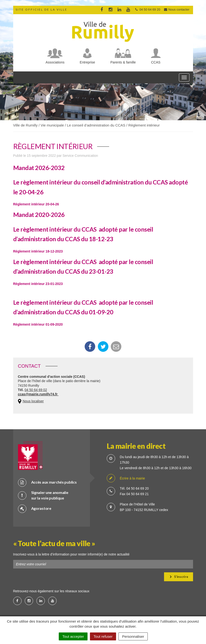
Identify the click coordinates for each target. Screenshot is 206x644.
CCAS (156, 62)
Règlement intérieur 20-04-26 (36, 204)
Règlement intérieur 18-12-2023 (38, 251)
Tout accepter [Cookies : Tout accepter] (73, 636)
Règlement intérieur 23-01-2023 (38, 284)
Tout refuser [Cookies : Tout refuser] (103, 636)
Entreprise (88, 62)
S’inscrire (179, 577)
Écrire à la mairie (126, 478)
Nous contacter (177, 9)
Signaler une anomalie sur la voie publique (43, 495)
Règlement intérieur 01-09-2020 (38, 324)
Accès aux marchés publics (47, 482)
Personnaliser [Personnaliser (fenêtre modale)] (133, 636)
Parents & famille (123, 62)
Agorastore (35, 508)
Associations (55, 62)
